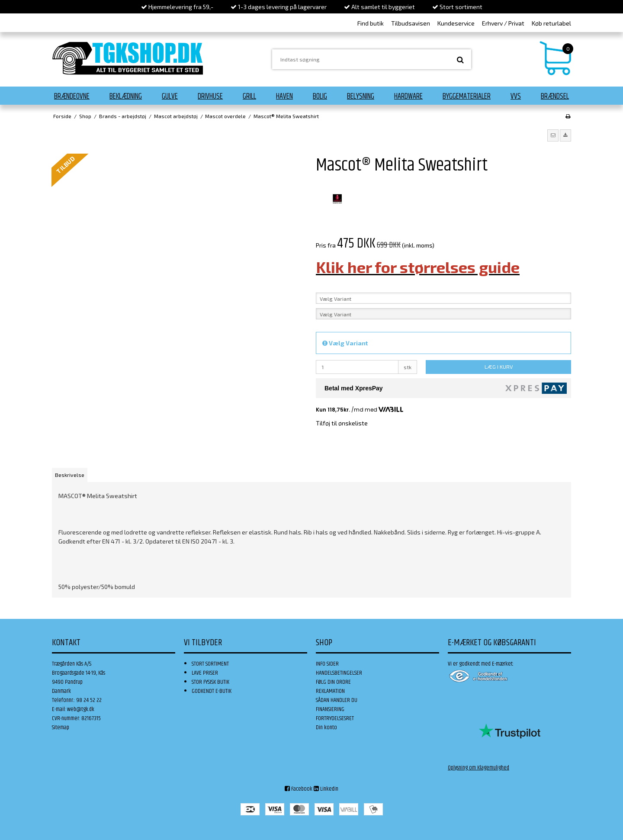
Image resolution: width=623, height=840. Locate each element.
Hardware (408, 97)
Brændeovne (72, 97)
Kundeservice (456, 23)
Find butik (371, 23)
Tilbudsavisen (411, 23)
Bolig (320, 97)
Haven (284, 97)
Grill (249, 97)
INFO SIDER (327, 664)
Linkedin (326, 789)
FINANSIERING (330, 709)
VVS (516, 97)
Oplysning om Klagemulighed (478, 768)
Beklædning (126, 97)
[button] (553, 135)
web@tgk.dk (81, 709)
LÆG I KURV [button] (499, 367)
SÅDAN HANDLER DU (337, 700)
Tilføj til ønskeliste (342, 423)
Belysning (361, 97)
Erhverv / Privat (503, 23)
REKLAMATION (330, 691)
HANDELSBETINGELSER (339, 673)
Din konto (326, 727)
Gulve (170, 97)
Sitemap (61, 727)
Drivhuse (210, 97)
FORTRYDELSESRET (335, 718)
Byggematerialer (467, 97)
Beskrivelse (70, 475)
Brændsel (555, 97)
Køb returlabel (551, 23)
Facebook (299, 789)
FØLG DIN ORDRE (333, 682)
